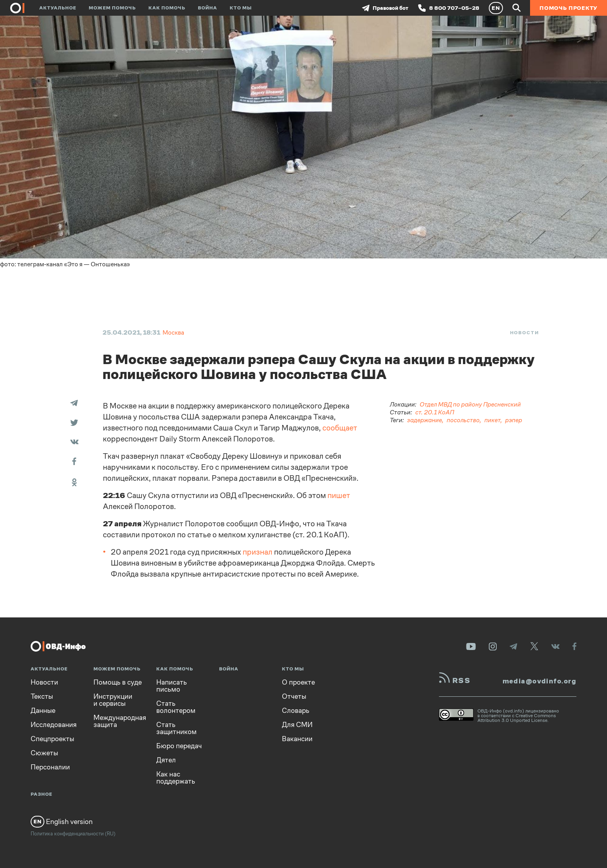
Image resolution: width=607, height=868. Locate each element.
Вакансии (297, 739)
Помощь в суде (118, 682)
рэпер (514, 420)
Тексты (42, 696)
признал (258, 552)
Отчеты (294, 696)
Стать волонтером (176, 707)
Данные (43, 711)
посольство (463, 420)
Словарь (296, 711)
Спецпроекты (52, 739)
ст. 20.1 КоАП (435, 412)
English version (62, 822)
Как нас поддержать (176, 778)
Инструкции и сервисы (113, 700)
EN (496, 8)
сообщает (340, 428)
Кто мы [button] (241, 8)
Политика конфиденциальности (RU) (73, 834)
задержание (425, 420)
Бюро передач (179, 746)
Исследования (54, 725)
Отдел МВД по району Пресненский (470, 404)
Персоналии (50, 767)
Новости (525, 333)
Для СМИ (297, 725)
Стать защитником (176, 728)
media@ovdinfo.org (539, 681)
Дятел (166, 760)
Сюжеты (44, 753)
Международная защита (120, 721)
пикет (493, 420)
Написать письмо (172, 686)
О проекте (298, 682)
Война (208, 8)
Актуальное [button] (58, 8)
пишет (339, 495)
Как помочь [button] (167, 8)
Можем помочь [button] (112, 8)
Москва (173, 332)
